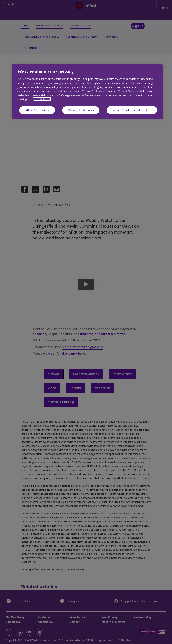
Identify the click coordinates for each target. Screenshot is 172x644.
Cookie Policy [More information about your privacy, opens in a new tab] (42, 99)
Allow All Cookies (37, 110)
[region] (87, 92)
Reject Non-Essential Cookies (132, 110)
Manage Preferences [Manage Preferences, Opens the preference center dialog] (81, 110)
